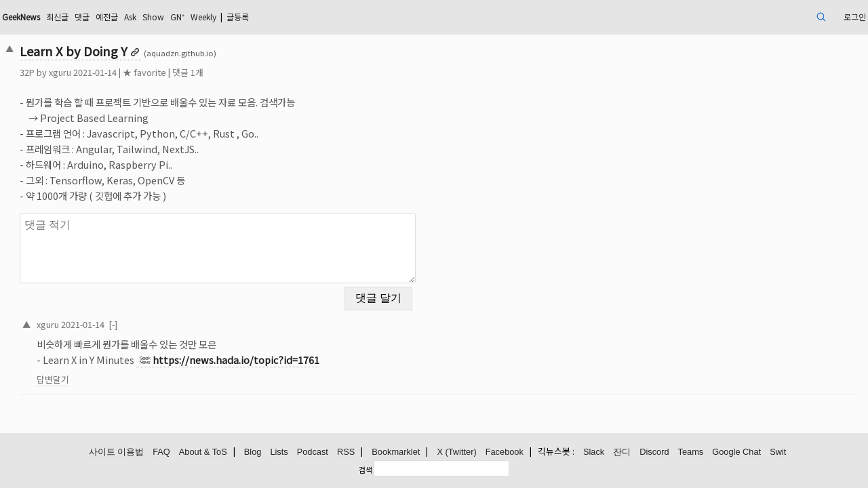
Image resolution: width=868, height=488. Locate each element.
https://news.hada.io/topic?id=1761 (319, 351)
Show (268, 17)
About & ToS (203, 452)
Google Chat (736, 452)
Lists (279, 452)
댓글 (185, 17)
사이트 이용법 (117, 452)
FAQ (161, 452)
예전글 (213, 17)
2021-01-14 (166, 316)
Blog (253, 452)
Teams (691, 452)
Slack (594, 452)
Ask (241, 17)
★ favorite (228, 72)
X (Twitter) (456, 452)
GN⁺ (296, 17)
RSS (346, 452)
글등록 (369, 17)
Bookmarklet (396, 452)
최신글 (157, 17)
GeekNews (113, 17)
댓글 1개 (271, 72)
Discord (654, 452)
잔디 (622, 452)
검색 (366, 470)
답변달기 (136, 371)
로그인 (766, 17)
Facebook (505, 452)
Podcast (313, 452)
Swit (778, 452)
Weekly (328, 17)
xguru (143, 72)
